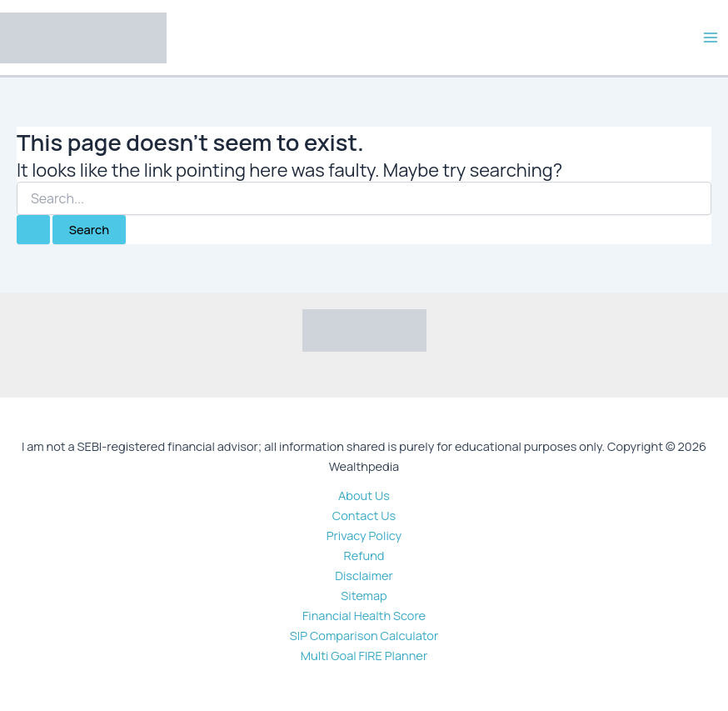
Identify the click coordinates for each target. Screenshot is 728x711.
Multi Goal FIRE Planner (364, 655)
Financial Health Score (364, 615)
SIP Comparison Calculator (364, 635)
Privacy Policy (364, 535)
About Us (364, 495)
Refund (364, 555)
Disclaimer (364, 575)
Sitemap (364, 595)
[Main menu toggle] (711, 38)
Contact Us (364, 515)
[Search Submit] (33, 230)
